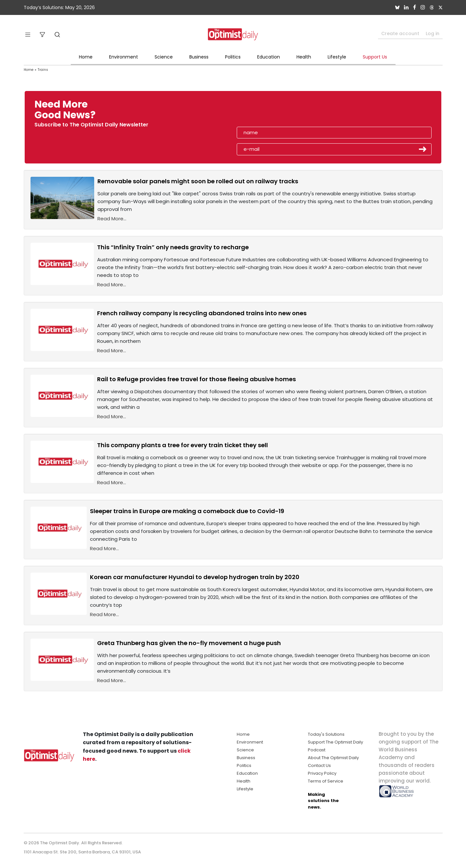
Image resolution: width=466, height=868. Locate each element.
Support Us (375, 57)
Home (86, 57)
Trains (43, 70)
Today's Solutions (326, 734)
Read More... (112, 219)
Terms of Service (326, 781)
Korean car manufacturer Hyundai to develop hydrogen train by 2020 (195, 577)
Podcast (317, 750)
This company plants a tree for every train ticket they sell (183, 445)
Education (269, 57)
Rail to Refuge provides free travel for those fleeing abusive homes (196, 379)
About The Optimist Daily (333, 758)
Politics (233, 57)
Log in (433, 33)
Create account (400, 33)
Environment (124, 57)
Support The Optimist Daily (335, 742)
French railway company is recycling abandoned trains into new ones (202, 313)
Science (164, 57)
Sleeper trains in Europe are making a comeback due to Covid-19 (187, 511)
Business (199, 57)
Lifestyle (337, 57)
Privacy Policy (322, 773)
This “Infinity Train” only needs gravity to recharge (173, 247)
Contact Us (319, 765)
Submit (423, 149)
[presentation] (274, 112)
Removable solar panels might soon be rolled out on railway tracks (198, 181)
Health (304, 57)
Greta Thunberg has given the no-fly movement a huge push (189, 643)
